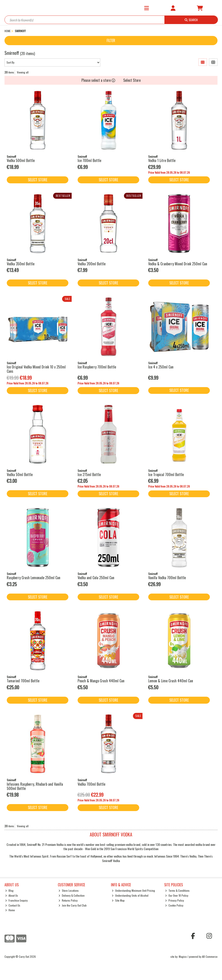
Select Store (132, 80)
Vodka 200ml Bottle (92, 264)
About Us (12, 895)
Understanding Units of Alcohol (130, 895)
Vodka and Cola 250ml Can (96, 578)
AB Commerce (210, 957)
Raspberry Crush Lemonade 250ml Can (34, 578)
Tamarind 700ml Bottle (23, 681)
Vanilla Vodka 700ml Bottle (167, 578)
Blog (9, 890)
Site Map (118, 900)
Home (10, 910)
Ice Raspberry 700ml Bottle (97, 367)
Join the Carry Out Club (73, 905)
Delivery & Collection (72, 895)
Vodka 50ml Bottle (20, 474)
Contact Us (13, 905)
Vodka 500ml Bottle (21, 160)
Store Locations (69, 890)
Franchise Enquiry (16, 900)
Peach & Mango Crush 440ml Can (101, 681)
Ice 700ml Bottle (89, 160)
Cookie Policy (174, 905)
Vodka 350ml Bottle (21, 264)
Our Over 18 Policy (177, 895)
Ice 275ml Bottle (89, 474)
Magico (183, 957)
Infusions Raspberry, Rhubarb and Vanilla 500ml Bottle (35, 786)
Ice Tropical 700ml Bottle (166, 474)
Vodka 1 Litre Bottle (162, 160)
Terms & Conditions (177, 890)
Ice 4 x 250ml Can (161, 367)
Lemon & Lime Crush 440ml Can (171, 681)
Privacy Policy (175, 900)
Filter (111, 40)
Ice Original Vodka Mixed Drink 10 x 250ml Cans (36, 369)
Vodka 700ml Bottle (91, 784)
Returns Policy (68, 900)
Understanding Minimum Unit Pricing (133, 890)
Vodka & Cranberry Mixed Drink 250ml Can (178, 264)
